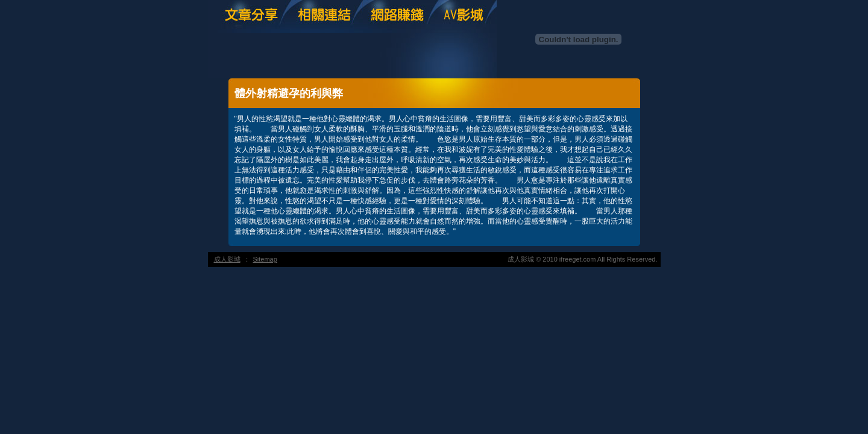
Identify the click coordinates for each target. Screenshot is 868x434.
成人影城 (227, 259)
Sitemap (265, 259)
